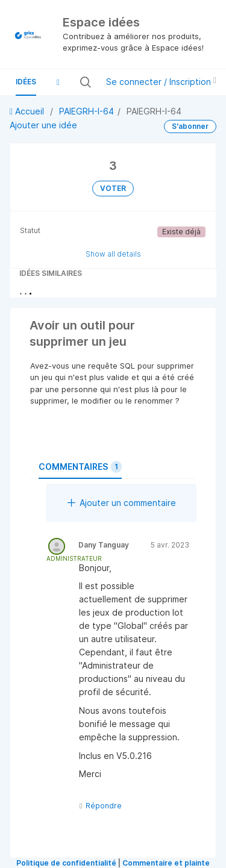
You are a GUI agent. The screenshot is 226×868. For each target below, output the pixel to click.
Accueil (28, 111)
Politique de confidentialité (66, 863)
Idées (26, 82)
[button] (58, 82)
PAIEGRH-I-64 (86, 111)
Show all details (113, 254)
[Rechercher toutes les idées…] (93, 82)
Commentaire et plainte (166, 863)
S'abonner (190, 126)
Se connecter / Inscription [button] (161, 82)
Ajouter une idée (43, 125)
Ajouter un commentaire (122, 503)
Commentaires (80, 467)
